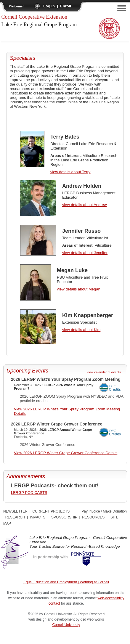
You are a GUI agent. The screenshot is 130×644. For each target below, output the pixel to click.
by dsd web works (90, 619)
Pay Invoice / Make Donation (104, 511)
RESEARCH (15, 517)
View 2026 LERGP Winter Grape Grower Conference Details (66, 453)
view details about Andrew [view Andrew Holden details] (84, 205)
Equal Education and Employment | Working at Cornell (66, 582)
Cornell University (66, 625)
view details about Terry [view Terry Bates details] (70, 172)
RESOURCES (93, 517)
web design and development (52, 619)
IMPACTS (38, 517)
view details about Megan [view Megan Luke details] (79, 289)
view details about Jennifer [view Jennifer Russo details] (85, 253)
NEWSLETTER (15, 511)
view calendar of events (104, 372)
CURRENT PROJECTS (51, 511)
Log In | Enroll (57, 6)
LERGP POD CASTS (29, 493)
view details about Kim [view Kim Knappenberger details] (81, 330)
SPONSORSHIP (64, 517)
